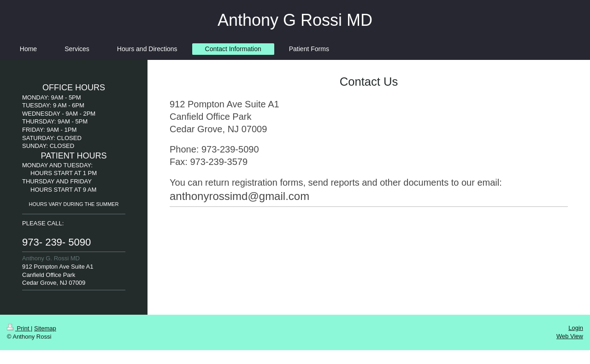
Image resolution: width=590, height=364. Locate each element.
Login (576, 328)
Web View (570, 336)
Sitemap (45, 328)
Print (19, 328)
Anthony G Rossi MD (295, 20)
